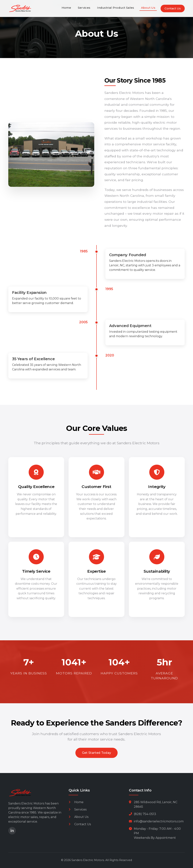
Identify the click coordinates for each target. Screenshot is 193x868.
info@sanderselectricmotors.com (159, 821)
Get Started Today (96, 753)
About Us (148, 8)
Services (84, 8)
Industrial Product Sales (116, 8)
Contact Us (173, 8)
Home (66, 8)
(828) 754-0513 (145, 814)
